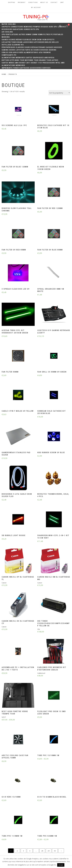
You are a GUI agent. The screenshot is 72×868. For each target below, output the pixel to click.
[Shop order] (59, 93)
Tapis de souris (33, 50)
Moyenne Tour (32, 60)
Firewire (47, 52)
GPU (56, 27)
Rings (31, 42)
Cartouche (24, 68)
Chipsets (6, 27)
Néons (19, 40)
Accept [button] (61, 865)
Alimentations (9, 58)
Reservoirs (7, 29)
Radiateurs (18, 29)
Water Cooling (9, 24)
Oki (39, 629)
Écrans (42, 47)
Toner (16, 68)
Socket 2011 (25, 63)
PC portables (57, 34)
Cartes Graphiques (35, 58)
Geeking (53, 50)
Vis (22, 45)
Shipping (12, 2)
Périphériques (9, 47)
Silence (12, 40)
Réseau (35, 47)
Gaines (5, 40)
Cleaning (16, 45)
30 (55, 851)
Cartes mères (8, 63)
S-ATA (40, 52)
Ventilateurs (12, 34)
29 (49, 851)
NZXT (4, 717)
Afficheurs (40, 42)
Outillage (7, 45)
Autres (22, 34)
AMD (46, 58)
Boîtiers (6, 60)
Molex (48, 42)
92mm (40, 34)
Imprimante (7, 68)
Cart (62, 2)
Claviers (20, 47)
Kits (33, 29)
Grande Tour (45, 60)
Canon (4, 583)
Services (46, 68)
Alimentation (30, 52)
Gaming (5, 50)
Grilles (55, 42)
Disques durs (47, 27)
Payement (22, 2)
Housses (58, 47)
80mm (28, 34)
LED (3, 42)
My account (36, 7)
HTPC (13, 60)
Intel (58, 63)
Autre (8, 42)
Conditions (33, 2)
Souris (28, 47)
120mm (34, 34)
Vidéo (21, 52)
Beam (20, 42)
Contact (54, 2)
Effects (51, 40)
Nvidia (51, 58)
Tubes (14, 42)
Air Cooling (7, 32)
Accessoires (36, 68)
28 (42, 851)
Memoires (28, 27)
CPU (37, 29)
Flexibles (27, 40)
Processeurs (49, 63)
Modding (6, 37)
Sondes (27, 29)
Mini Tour (20, 60)
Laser (25, 42)
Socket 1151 (37, 63)
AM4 (17, 63)
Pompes (37, 27)
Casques (50, 47)
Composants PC (9, 55)
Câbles (5, 52)
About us (44, 2)
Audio (15, 52)
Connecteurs (17, 27)
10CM (44, 40)
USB (10, 52)
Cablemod (41, 673)
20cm (39, 40)
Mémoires (21, 58)
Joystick (20, 50)
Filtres (47, 34)
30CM (34, 40)
